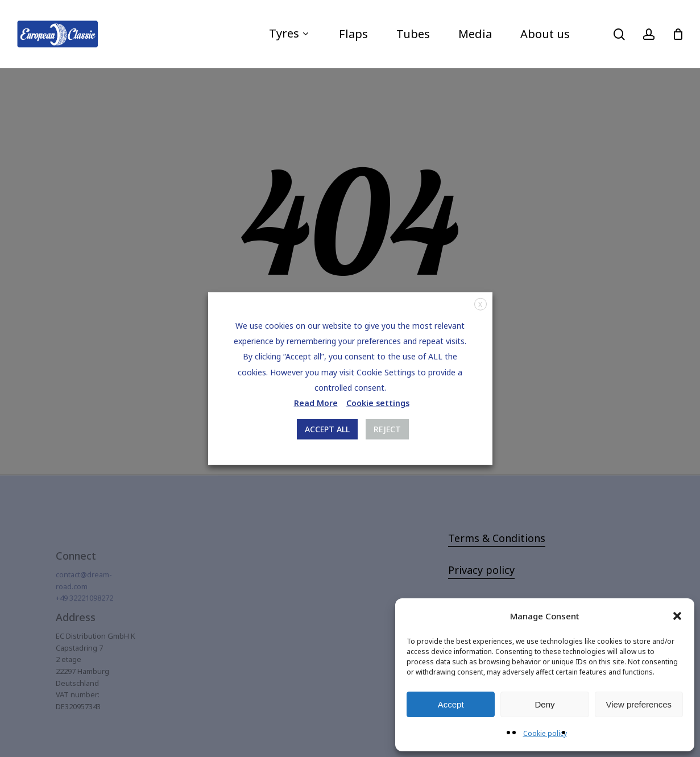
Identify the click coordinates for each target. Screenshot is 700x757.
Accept (451, 704)
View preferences (639, 704)
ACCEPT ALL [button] (327, 429)
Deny (544, 704)
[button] (677, 616)
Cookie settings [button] (378, 403)
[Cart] (678, 34)
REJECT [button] (387, 429)
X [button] (480, 304)
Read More (316, 403)
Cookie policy (545, 733)
